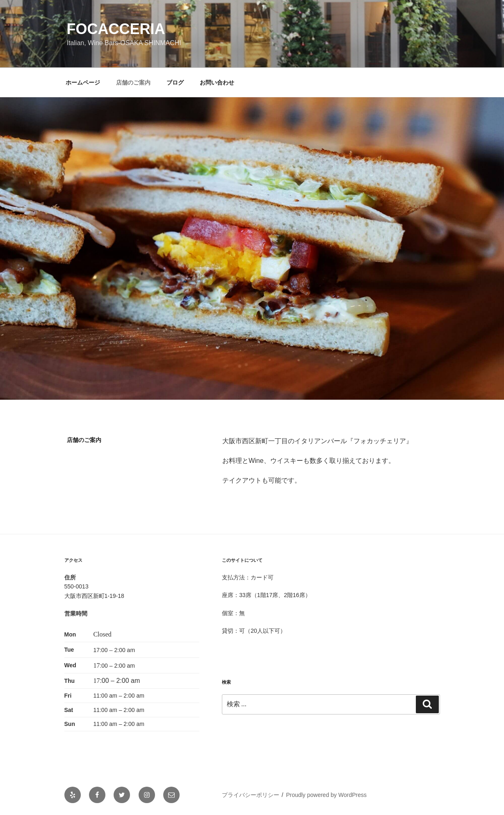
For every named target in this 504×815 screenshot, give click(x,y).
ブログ (175, 82)
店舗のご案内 (133, 82)
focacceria (116, 29)
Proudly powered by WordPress (326, 795)
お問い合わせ (217, 82)
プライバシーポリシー (251, 795)
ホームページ (83, 82)
